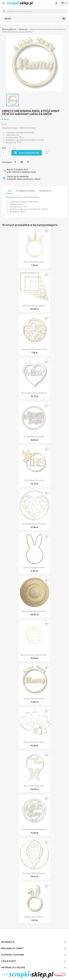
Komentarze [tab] (45, 191)
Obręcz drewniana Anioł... (35, 698)
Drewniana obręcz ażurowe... (35, 524)
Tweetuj (22, 162)
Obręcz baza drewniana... (35, 262)
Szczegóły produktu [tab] (26, 191)
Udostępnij (15, 162)
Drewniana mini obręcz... (35, 917)
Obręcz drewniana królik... (35, 567)
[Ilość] (5, 153)
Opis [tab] (10, 191)
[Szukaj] (34, 11)
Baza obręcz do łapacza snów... (35, 655)
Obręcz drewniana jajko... (35, 742)
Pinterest (28, 162)
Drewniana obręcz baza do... (35, 873)
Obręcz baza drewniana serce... (35, 393)
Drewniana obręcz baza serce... (35, 829)
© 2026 (28, 974)
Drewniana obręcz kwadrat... (35, 306)
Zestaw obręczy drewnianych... (34, 611)
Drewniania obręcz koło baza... (35, 349)
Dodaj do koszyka (27, 153)
